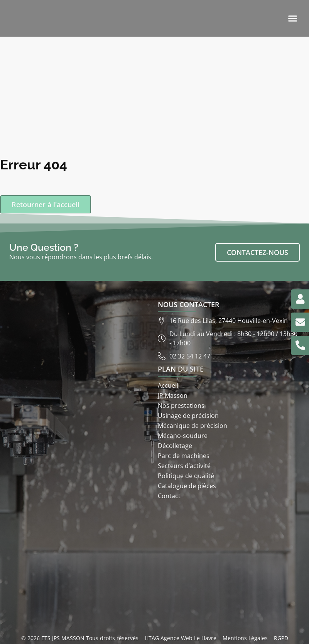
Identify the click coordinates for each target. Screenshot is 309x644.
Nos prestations (181, 406)
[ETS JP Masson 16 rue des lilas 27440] (154, 566)
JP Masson (173, 396)
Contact (169, 496)
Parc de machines (184, 456)
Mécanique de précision (192, 426)
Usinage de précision (188, 416)
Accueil (168, 385)
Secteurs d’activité (184, 466)
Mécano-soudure (183, 436)
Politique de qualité (186, 476)
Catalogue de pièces (187, 486)
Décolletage (175, 446)
